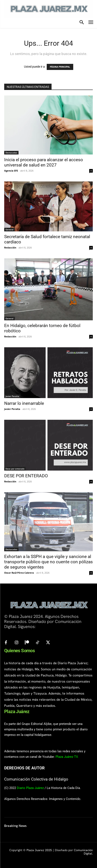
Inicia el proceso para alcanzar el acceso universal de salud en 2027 (44, 162)
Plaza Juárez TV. (67, 757)
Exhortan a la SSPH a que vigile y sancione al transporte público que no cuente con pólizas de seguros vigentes (48, 562)
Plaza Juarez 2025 (39, 850)
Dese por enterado (15, 469)
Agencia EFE (11, 171)
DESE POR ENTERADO (26, 476)
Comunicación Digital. (83, 852)
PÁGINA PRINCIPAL (60, 67)
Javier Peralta (12, 396)
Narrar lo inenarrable (24, 403)
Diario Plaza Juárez (30, 788)
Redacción (10, 248)
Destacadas (11, 153)
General (9, 229)
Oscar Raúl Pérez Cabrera (19, 573)
